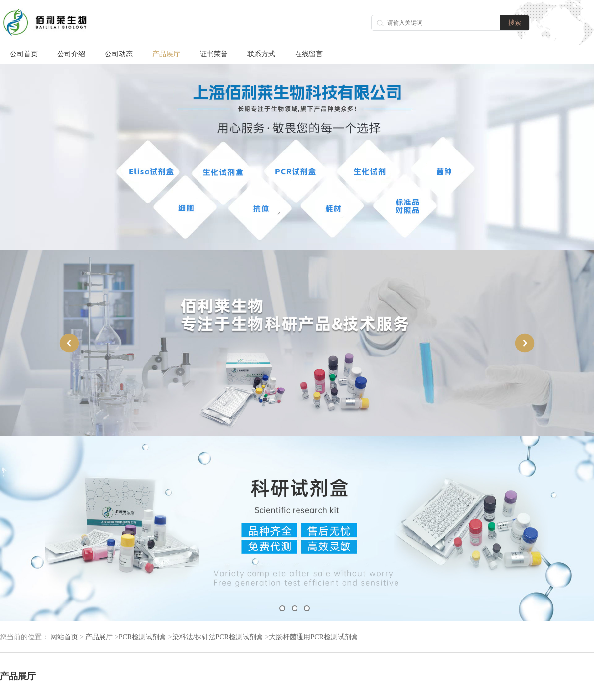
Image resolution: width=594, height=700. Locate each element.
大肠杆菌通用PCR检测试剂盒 (313, 637)
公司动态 (119, 54)
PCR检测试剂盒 (143, 637)
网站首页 (64, 637)
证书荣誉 (214, 54)
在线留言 (309, 54)
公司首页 (24, 54)
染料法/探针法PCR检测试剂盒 (218, 637)
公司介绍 (71, 54)
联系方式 (261, 54)
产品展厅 (166, 54)
